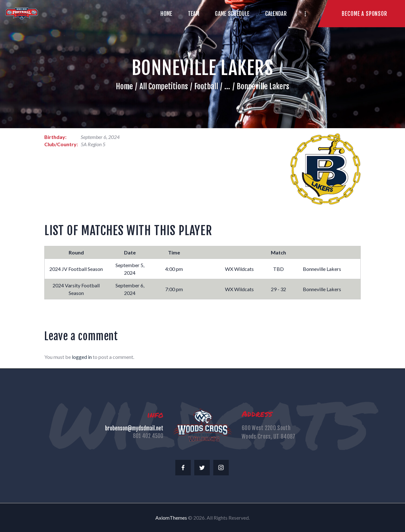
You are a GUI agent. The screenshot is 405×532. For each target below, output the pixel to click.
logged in (82, 357)
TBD (278, 269)
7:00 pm (174, 289)
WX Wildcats (239, 269)
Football (206, 86)
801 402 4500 (148, 436)
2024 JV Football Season (76, 269)
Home (124, 86)
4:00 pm (174, 269)
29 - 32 (278, 289)
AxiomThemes (171, 518)
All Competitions (164, 86)
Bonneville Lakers (322, 269)
